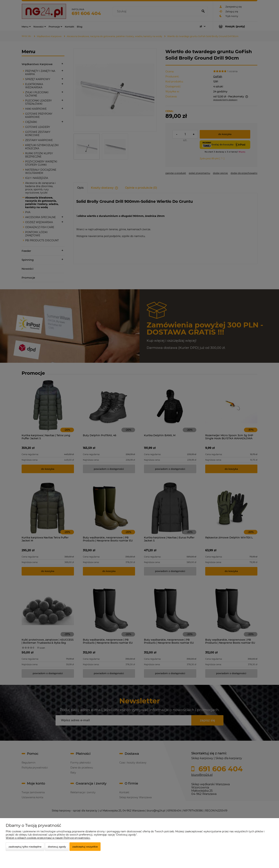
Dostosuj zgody (57, 847)
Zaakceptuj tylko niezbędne (25, 847)
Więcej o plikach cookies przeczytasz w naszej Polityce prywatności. (48, 838)
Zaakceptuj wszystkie (85, 847)
